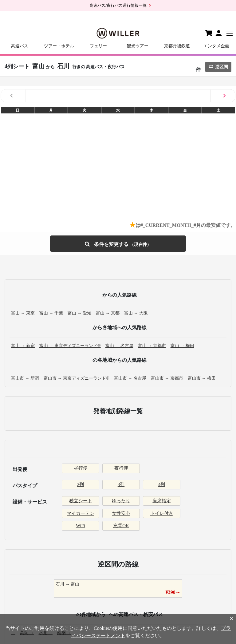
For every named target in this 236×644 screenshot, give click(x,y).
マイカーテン (81, 513)
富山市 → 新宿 (25, 378)
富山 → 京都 (108, 313)
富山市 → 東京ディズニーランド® (77, 378)
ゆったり (121, 501)
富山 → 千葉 (51, 313)
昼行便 (81, 468)
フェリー (98, 46)
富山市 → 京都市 (167, 378)
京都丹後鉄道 (177, 46)
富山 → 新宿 (23, 346)
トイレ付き (162, 513)
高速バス (20, 46)
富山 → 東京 (23, 313)
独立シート (81, 501)
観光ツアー (138, 46)
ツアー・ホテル (59, 46)
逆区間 (218, 67)
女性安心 (121, 513)
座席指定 (162, 501)
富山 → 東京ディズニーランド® (70, 346)
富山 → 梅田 (182, 346)
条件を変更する (118, 244)
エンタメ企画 (216, 46)
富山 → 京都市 (152, 346)
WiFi (81, 526)
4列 (162, 484)
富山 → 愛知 (79, 313)
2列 (81, 484)
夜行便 (121, 468)
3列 (121, 484)
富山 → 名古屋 (119, 346)
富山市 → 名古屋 (130, 378)
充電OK (121, 526)
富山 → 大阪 (136, 313)
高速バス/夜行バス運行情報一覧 (118, 5)
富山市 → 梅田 (202, 378)
